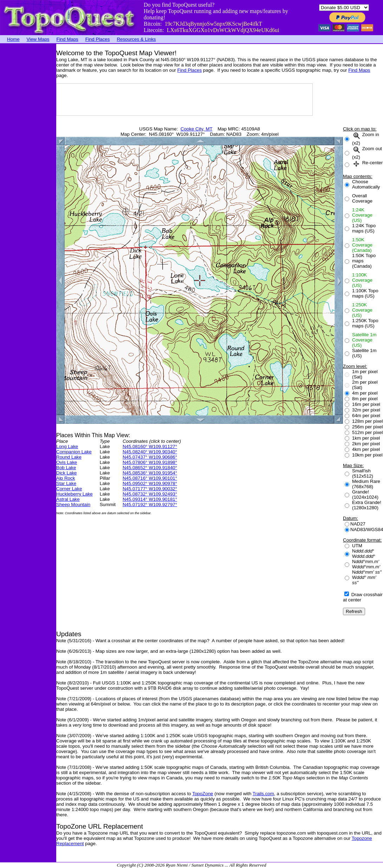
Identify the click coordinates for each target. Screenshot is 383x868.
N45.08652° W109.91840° (150, 468)
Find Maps (67, 39)
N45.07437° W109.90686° (150, 457)
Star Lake (66, 483)
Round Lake (69, 457)
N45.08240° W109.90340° (150, 452)
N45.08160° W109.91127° (150, 446)
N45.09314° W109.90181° (150, 499)
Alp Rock (66, 478)
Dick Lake (67, 473)
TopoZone (203, 794)
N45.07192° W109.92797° (150, 505)
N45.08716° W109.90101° (150, 478)
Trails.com (263, 794)
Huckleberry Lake (74, 494)
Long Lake (67, 446)
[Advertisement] (28, 149)
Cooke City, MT (197, 129)
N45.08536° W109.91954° (150, 473)
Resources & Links (136, 39)
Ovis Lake (67, 462)
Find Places (98, 39)
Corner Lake (69, 489)
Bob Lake (66, 468)
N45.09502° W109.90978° (150, 483)
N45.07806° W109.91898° (150, 462)
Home (13, 39)
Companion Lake (74, 452)
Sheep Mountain (73, 505)
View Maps (38, 39)
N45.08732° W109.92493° (150, 494)
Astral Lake (68, 499)
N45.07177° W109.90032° (150, 489)
